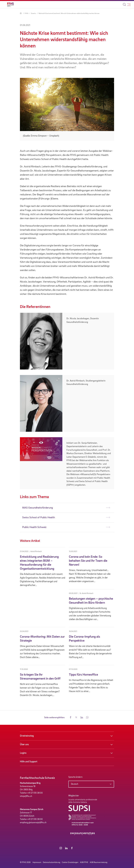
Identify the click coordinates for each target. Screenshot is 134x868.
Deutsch (75, 784)
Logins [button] (23, 753)
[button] (71, 718)
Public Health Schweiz (34, 527)
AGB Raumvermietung (99, 862)
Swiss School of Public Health (39, 518)
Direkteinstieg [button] (27, 736)
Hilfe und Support (29, 762)
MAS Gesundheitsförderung (38, 508)
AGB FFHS (84, 862)
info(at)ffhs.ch (26, 796)
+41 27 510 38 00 (35, 793)
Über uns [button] (24, 745)
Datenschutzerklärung (52, 862)
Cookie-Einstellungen (70, 862)
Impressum (37, 862)
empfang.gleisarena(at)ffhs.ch (33, 823)
